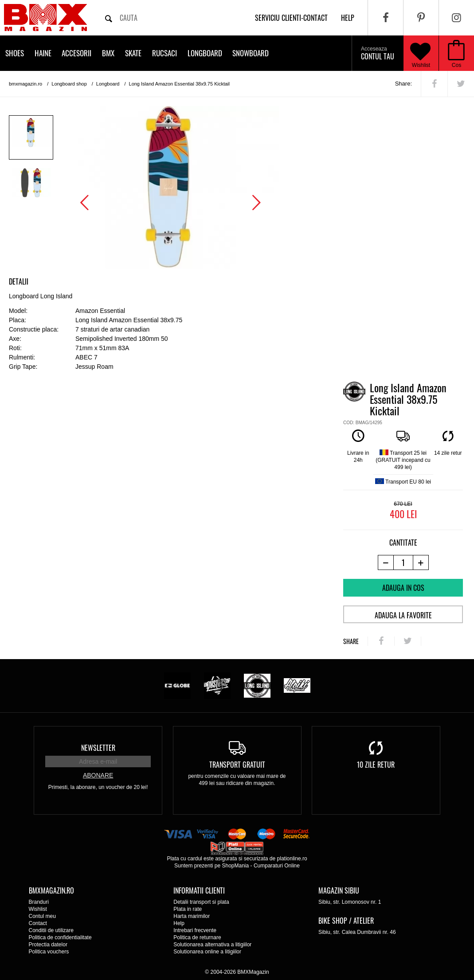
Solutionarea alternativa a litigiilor (212, 945)
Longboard (205, 53)
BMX (108, 53)
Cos (456, 65)
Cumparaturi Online (277, 866)
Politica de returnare (197, 937)
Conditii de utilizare (51, 930)
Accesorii (76, 53)
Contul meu (42, 916)
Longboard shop (69, 84)
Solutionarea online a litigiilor (207, 952)
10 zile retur (376, 765)
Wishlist (420, 53)
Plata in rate (188, 909)
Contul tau (378, 54)
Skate (133, 53)
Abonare (98, 775)
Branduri (39, 902)
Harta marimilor (192, 916)
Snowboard (251, 53)
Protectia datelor (48, 945)
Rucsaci (165, 53)
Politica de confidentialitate (60, 937)
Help (179, 923)
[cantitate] (403, 562)
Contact (38, 923)
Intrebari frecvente (195, 930)
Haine (43, 53)
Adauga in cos (403, 588)
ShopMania (235, 866)
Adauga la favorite (403, 615)
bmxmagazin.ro (25, 84)
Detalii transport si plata (201, 902)
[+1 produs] (421, 562)
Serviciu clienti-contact (291, 18)
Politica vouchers (49, 952)
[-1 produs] (386, 562)
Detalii (19, 281)
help (348, 18)
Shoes (15, 53)
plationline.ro (292, 859)
